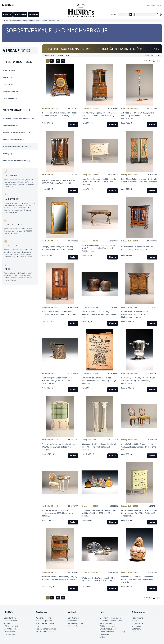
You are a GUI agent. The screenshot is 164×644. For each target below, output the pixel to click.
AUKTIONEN (20, 14)
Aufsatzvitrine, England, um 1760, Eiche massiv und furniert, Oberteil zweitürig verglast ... (99, 116)
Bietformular (137, 621)
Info (102, 612)
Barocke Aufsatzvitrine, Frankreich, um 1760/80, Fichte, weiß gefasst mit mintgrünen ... (59, 447)
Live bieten (40, 626)
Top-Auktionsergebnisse (46, 629)
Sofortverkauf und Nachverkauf (23, 21)
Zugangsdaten (138, 623)
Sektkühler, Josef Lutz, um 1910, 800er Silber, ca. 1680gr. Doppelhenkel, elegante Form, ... (138, 381)
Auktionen (41, 612)
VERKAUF (33, 14)
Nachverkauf (73, 621)
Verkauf (72, 612)
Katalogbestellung (107, 623)
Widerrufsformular (76, 626)
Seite (146, 61)
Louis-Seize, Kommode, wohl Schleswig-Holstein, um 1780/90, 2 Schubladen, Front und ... (99, 182)
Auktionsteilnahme (43, 618)
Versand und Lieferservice (111, 621)
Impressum (137, 626)
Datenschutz (137, 629)
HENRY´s (7, 14)
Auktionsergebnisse (44, 621)
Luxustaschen (9, 632)
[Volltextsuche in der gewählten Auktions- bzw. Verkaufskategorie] (146, 15)
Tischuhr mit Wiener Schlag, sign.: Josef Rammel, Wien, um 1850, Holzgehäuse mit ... (59, 116)
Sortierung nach (51, 55)
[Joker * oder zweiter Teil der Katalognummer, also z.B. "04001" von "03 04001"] (125, 15)
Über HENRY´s (10, 618)
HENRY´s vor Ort (11, 626)
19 (58, 61)
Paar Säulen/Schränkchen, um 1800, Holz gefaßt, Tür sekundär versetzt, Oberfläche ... (139, 182)
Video (102, 637)
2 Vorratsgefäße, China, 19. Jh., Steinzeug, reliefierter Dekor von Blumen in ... (99, 314)
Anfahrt (7, 623)
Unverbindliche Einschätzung (112, 632)
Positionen (149, 55)
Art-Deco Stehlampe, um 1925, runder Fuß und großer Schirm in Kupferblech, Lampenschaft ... (138, 116)
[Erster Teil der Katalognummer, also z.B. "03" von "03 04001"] (120, 15)
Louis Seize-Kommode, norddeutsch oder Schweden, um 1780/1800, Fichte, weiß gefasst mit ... (139, 513)
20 (63, 61)
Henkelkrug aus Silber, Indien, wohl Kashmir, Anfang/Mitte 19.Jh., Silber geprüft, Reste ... (57, 381)
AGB (134, 632)
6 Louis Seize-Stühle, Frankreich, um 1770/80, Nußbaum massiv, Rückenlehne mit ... (139, 447)
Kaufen (73, 125)
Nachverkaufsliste (75, 623)
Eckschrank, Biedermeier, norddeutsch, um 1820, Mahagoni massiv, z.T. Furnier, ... (59, 314)
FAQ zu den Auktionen (45, 632)
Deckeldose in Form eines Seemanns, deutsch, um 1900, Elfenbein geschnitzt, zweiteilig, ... (138, 579)
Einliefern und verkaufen (110, 618)
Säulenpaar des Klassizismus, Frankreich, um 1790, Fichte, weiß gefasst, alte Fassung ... (99, 447)
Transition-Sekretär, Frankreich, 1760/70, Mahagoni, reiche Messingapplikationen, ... (59, 579)
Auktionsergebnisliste (45, 623)
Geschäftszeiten (10, 621)
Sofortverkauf (74, 618)
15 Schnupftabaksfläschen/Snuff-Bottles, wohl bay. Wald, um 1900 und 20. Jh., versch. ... (99, 513)
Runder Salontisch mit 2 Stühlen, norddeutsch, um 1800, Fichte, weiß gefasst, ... (57, 513)
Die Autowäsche (11, 629)
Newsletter (104, 634)
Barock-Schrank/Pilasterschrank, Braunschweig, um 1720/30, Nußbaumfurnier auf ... (135, 314)
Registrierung (138, 618)
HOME (6, 21)
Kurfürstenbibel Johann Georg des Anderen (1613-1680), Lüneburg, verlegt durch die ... (99, 381)
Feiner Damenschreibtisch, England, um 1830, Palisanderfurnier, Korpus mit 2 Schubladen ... (98, 248)
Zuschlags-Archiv (11, 634)
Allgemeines (138, 612)
